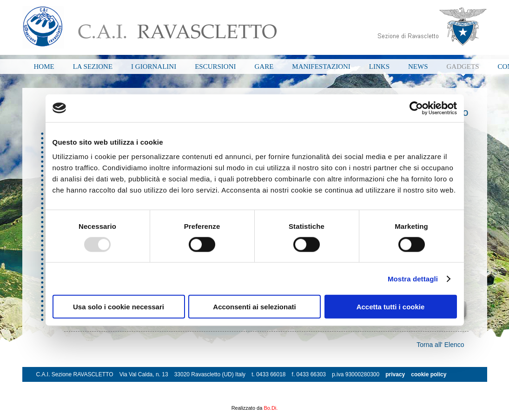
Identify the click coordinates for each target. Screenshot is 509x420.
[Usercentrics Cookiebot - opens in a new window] (416, 108)
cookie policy (429, 374)
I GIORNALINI (154, 67)
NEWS (418, 67)
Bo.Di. (271, 408)
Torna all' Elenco (440, 345)
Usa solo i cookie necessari (119, 307)
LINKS (379, 67)
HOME (44, 67)
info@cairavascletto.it (65, 389)
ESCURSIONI (215, 67)
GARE (264, 67)
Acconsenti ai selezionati (254, 307)
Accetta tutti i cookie (391, 307)
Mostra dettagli (413, 278)
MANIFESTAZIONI (321, 67)
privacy (395, 374)
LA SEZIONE (93, 67)
